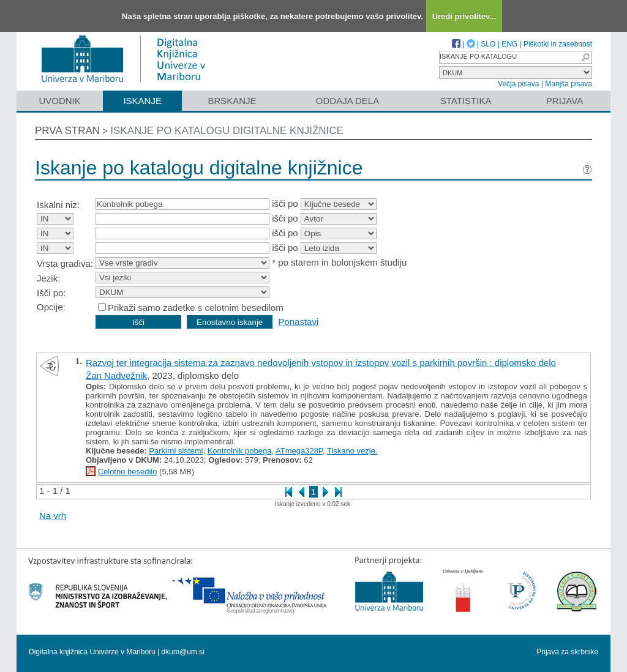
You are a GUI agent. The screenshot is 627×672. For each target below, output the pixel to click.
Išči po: (51, 293)
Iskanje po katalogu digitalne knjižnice (227, 131)
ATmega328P (299, 451)
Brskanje (232, 101)
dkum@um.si (183, 652)
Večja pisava (518, 84)
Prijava (565, 101)
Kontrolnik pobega (240, 451)
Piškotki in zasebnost (558, 44)
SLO (488, 44)
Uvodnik (59, 101)
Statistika (466, 101)
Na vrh (53, 516)
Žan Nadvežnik (116, 375)
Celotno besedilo (128, 472)
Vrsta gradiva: (65, 263)
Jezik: (48, 278)
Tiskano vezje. (352, 451)
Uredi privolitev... (464, 16)
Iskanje (142, 101)
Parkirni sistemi (176, 451)
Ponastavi (298, 322)
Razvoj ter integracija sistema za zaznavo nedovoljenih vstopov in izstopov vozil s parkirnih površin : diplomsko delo (321, 363)
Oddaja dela (347, 101)
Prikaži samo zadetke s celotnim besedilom (196, 308)
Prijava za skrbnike (567, 652)
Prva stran (67, 131)
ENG (509, 44)
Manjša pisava (569, 84)
